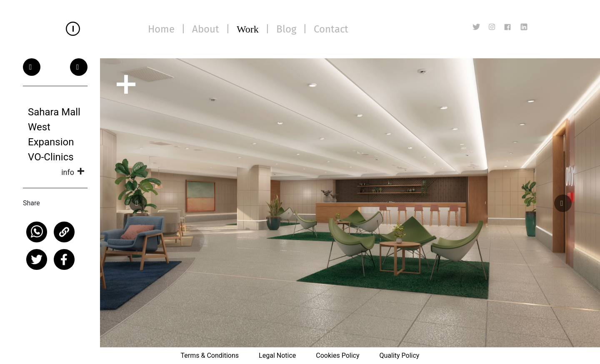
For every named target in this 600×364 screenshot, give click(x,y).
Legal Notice (277, 355)
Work (248, 29)
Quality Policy (399, 355)
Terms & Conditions (210, 355)
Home (161, 29)
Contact (331, 29)
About (206, 29)
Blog (286, 29)
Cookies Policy (337, 355)
